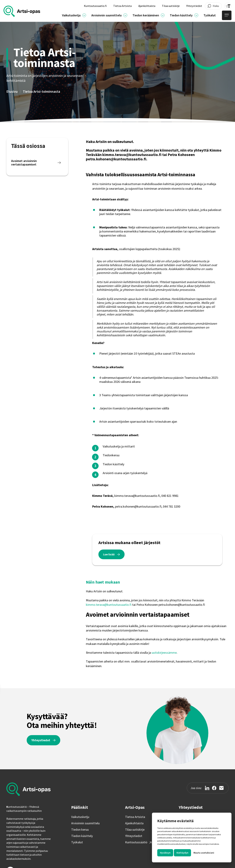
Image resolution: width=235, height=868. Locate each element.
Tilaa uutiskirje (135, 830)
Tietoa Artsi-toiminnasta (41, 91)
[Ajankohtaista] (84, 15)
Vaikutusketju (80, 817)
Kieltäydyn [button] (182, 853)
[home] (22, 11)
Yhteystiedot (134, 836)
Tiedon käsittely (82, 836)
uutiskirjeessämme (164, 653)
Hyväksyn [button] (165, 853)
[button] (74, 15)
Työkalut (77, 842)
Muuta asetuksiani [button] (204, 853)
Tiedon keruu (80, 830)
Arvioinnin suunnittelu (85, 823)
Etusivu (12, 91)
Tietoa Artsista (135, 817)
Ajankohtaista (134, 823)
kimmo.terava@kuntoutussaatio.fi (109, 605)
